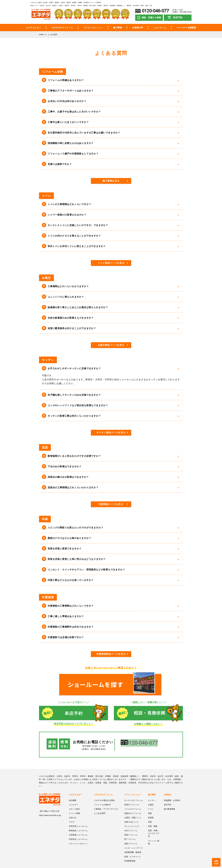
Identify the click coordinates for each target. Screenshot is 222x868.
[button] (111, 80)
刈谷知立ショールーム (78, 833)
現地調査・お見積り (172, 794)
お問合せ (168, 789)
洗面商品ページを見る (111, 504)
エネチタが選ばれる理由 (104, 794)
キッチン (152, 794)
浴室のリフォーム (132, 799)
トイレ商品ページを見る (111, 263)
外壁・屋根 (153, 820)
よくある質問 (100, 807)
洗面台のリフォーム (133, 807)
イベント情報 (74, 807)
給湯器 (151, 811)
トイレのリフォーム (133, 803)
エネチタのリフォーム (62, 28)
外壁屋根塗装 (130, 854)
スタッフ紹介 (74, 803)
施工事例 (117, 28)
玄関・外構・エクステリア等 (154, 827)
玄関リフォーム (131, 837)
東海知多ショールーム (78, 824)
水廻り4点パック (131, 816)
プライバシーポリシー (78, 837)
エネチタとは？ (33, 28)
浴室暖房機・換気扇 (133, 845)
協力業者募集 (169, 803)
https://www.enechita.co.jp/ (50, 809)
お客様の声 (138, 28)
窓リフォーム (130, 833)
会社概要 (73, 794)
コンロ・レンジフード (134, 841)
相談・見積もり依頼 (151, 17)
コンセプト (73, 799)
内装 (150, 816)
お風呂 (151, 799)
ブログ (72, 816)
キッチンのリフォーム (134, 794)
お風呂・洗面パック (133, 811)
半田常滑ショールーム (78, 820)
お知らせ (73, 811)
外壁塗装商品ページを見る (111, 654)
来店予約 (178, 17)
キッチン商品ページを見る (111, 432)
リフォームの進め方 (102, 799)
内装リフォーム (131, 828)
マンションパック (132, 820)
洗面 (150, 807)
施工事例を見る (111, 181)
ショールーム (160, 28)
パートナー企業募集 (186, 28)
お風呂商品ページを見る (111, 345)
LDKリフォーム (131, 824)
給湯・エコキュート (133, 850)
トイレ (151, 803)
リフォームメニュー (93, 28)
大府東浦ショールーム (78, 828)
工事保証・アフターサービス (106, 803)
